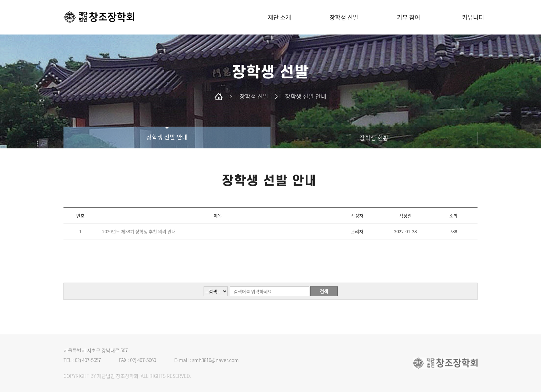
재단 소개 (279, 17)
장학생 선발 (344, 17)
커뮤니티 (473, 17)
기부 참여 (409, 17)
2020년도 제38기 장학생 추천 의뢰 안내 (139, 231)
